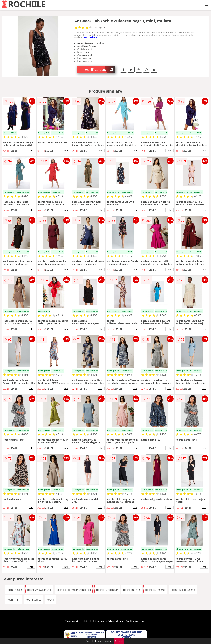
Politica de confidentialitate (107, 621)
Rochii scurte (33, 600)
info (31, 151)
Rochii (50, 600)
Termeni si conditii (76, 621)
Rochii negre (14, 590)
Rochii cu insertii (155, 590)
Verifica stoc (100, 70)
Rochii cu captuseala (183, 590)
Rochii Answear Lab (39, 590)
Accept (119, 641)
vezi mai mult (91, 37)
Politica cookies (135, 621)
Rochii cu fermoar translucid (74, 590)
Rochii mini (13, 600)
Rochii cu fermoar (107, 590)
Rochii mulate (131, 590)
